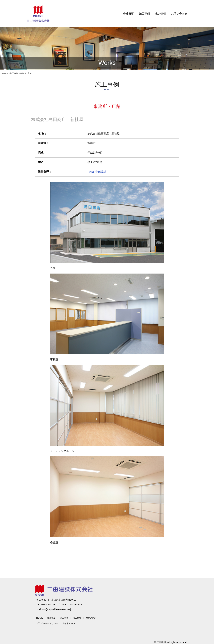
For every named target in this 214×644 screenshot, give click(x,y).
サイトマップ (69, 623)
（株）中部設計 (97, 172)
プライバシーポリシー (47, 623)
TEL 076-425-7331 (46, 605)
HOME (40, 618)
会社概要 (128, 14)
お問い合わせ (179, 14)
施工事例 (144, 14)
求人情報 (160, 14)
